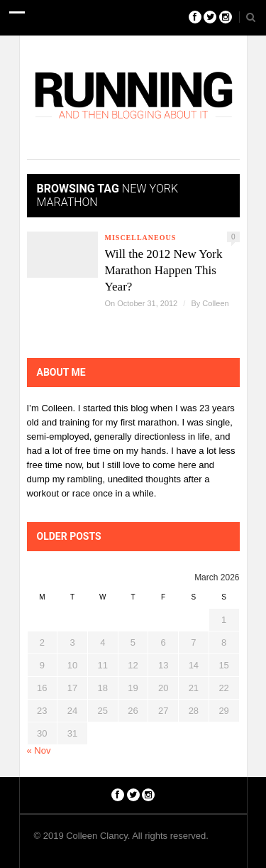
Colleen (215, 303)
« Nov (39, 750)
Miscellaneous (141, 238)
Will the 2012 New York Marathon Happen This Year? (164, 270)
